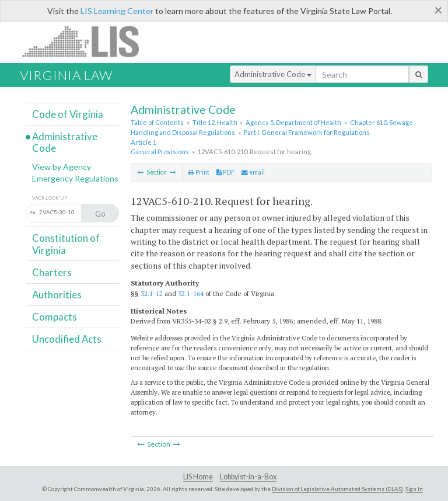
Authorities (57, 295)
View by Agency (62, 167)
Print (199, 172)
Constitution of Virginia (66, 244)
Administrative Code (273, 74)
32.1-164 (191, 293)
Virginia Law (66, 75)
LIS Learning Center (117, 11)
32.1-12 (152, 293)
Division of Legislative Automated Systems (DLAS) (337, 489)
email (253, 172)
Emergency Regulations (75, 178)
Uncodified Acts (67, 339)
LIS (87, 41)
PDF (225, 172)
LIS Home (198, 477)
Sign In (414, 489)
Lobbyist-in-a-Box (248, 477)
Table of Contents (157, 122)
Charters (52, 272)
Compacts (55, 317)
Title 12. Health (215, 122)
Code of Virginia (68, 114)
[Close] (438, 10)
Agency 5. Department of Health (293, 122)
